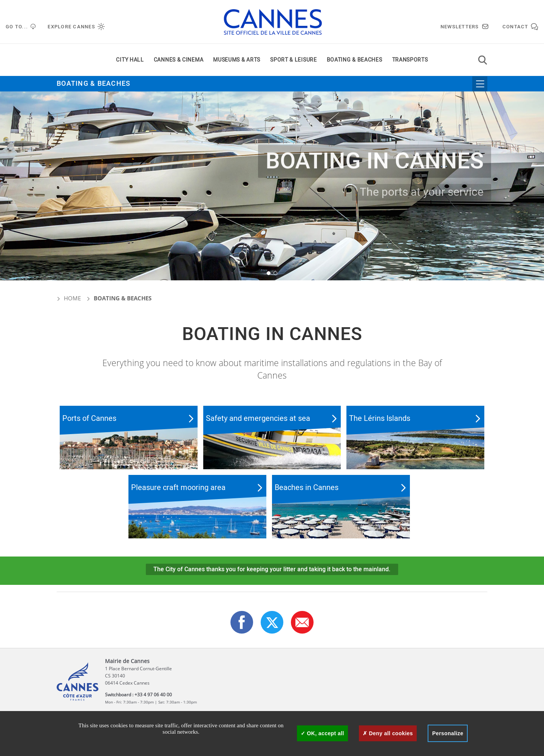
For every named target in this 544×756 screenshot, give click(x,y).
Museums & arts (237, 60)
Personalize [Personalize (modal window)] (448, 733)
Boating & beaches (355, 60)
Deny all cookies (388, 733)
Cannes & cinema (179, 60)
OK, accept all (322, 733)
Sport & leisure (294, 60)
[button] (269, 273)
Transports (410, 60)
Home (69, 298)
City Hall (130, 60)
